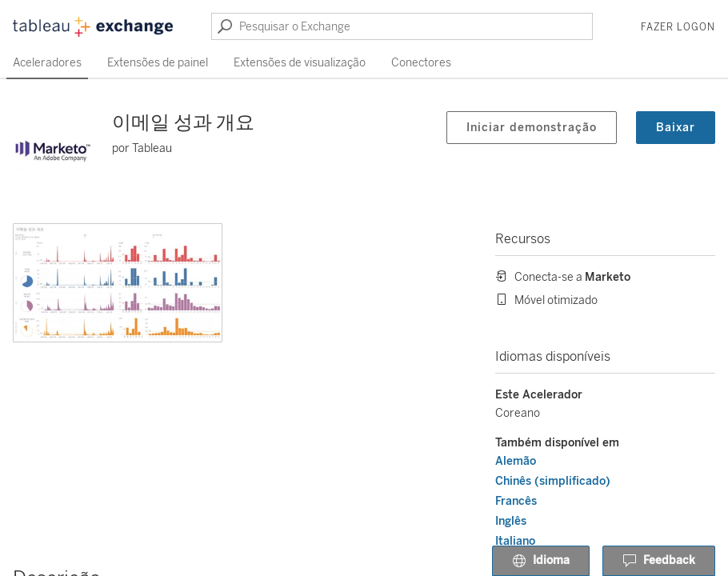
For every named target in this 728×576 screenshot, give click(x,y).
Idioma (541, 562)
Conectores (421, 63)
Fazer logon (678, 27)
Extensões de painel (158, 63)
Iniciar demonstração (532, 128)
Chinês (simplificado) (553, 481)
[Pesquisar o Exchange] (402, 26)
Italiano (515, 541)
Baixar (676, 128)
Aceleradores (47, 63)
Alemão (516, 461)
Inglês (511, 521)
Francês (516, 501)
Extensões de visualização (300, 63)
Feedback (659, 562)
